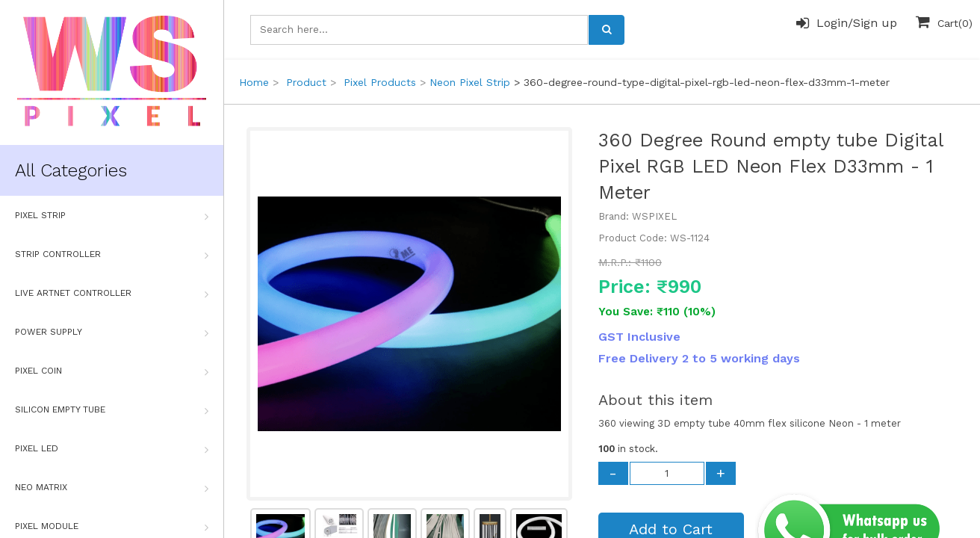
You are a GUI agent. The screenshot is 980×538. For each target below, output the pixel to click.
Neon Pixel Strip (470, 82)
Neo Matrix (112, 488)
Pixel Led (112, 449)
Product (306, 82)
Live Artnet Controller (112, 294)
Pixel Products (380, 82)
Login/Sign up (847, 23)
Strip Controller (112, 255)
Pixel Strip (112, 216)
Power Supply (112, 333)
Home (254, 82)
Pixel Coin (112, 371)
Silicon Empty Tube (112, 410)
